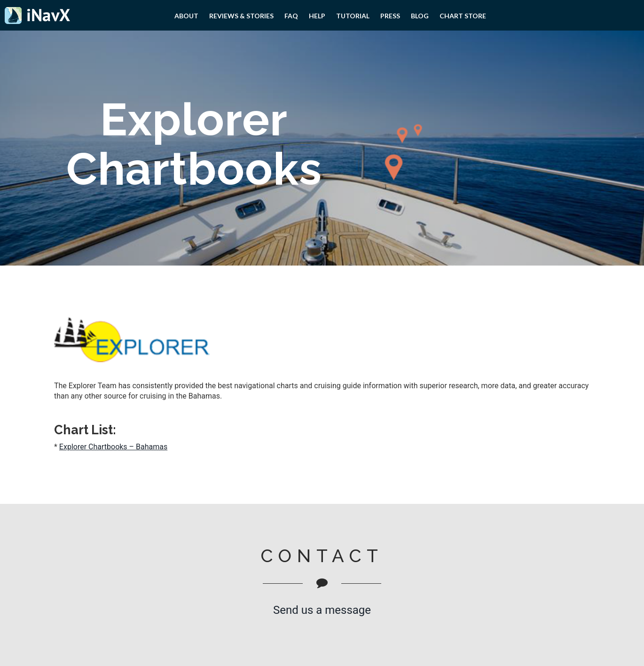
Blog (420, 16)
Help (317, 16)
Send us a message (322, 610)
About (186, 16)
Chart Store (463, 16)
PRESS (390, 16)
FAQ (291, 16)
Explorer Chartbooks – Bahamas (113, 447)
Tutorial (353, 16)
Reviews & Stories (241, 16)
